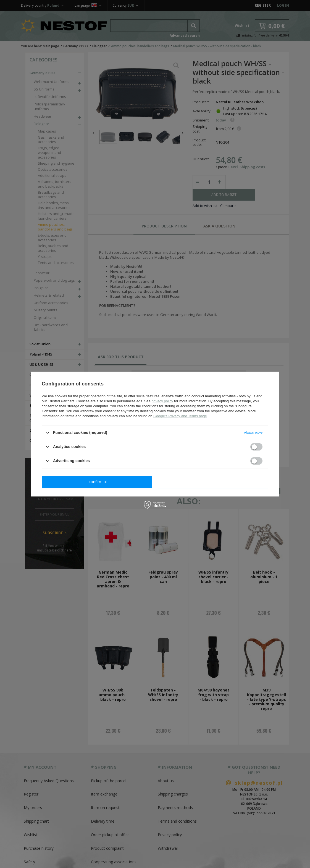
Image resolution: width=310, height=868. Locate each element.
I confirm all (213, 482)
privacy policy (162, 401)
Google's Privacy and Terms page (180, 416)
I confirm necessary (97, 482)
